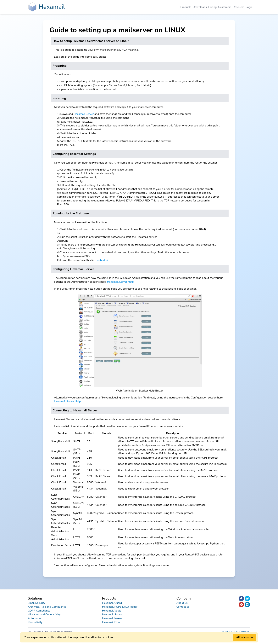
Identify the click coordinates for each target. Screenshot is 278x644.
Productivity (35, 622)
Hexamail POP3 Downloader (120, 607)
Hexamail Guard (112, 603)
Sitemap (244, 632)
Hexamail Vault (111, 611)
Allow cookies (245, 637)
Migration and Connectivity (44, 615)
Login (249, 7)
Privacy (225, 632)
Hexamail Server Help (120, 282)
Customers (225, 7)
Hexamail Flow (111, 622)
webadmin (103, 260)
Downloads (200, 7)
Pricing (212, 7)
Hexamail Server (84, 114)
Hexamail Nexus (112, 618)
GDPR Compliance (39, 611)
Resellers (239, 7)
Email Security (36, 603)
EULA (235, 632)
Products (186, 7)
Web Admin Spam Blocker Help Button (140, 391)
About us (182, 603)
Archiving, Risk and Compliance (47, 607)
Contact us (183, 607)
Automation (35, 618)
